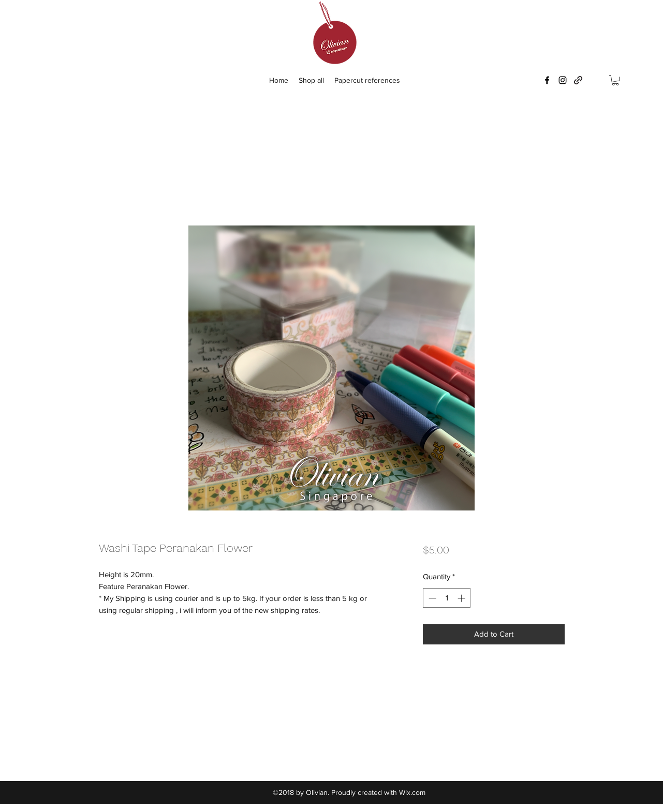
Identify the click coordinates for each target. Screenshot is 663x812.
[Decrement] (431, 598)
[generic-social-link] (578, 80)
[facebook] (547, 80)
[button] (615, 80)
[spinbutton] (447, 598)
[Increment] (462, 598)
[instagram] (563, 80)
